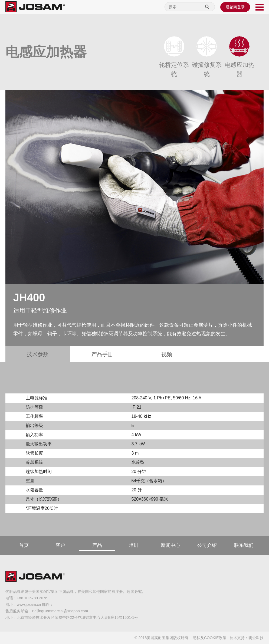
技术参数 (38, 354)
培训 (134, 545)
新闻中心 (170, 545)
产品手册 (102, 354)
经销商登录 (235, 7)
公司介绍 (207, 545)
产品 (97, 545)
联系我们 (244, 545)
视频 (167, 354)
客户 (60, 545)
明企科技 (256, 638)
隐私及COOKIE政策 (209, 638)
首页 (24, 545)
